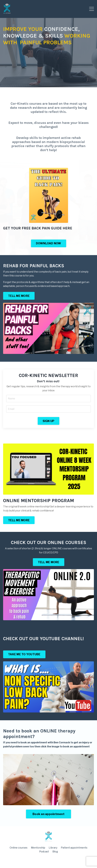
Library (53, 848)
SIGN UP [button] (49, 421)
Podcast (44, 852)
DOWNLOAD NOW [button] (49, 243)
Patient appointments (74, 848)
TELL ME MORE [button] (19, 296)
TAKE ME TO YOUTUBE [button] (24, 654)
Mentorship (38, 848)
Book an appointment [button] (48, 814)
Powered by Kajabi (48, 860)
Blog (55, 852)
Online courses (19, 848)
